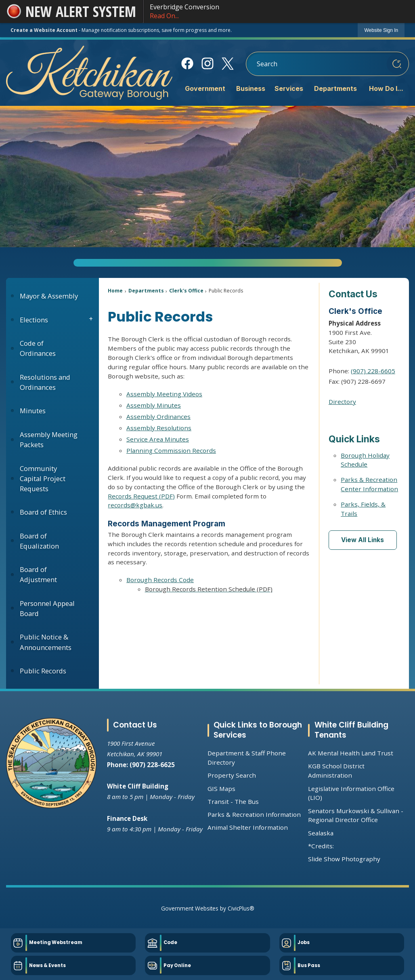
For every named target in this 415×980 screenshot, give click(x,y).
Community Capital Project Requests (43, 478)
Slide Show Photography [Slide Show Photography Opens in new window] (344, 859)
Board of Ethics (43, 512)
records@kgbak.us (135, 505)
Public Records (43, 671)
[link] (381, 30)
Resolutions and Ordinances (45, 382)
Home (115, 291)
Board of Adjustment (38, 574)
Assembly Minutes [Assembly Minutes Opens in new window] (154, 405)
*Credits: (321, 846)
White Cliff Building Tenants (351, 730)
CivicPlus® (241, 908)
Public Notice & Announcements (46, 642)
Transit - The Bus (233, 801)
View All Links (363, 540)
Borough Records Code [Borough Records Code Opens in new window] (160, 580)
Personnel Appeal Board (47, 608)
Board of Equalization (39, 541)
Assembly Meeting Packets (49, 440)
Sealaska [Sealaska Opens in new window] (321, 833)
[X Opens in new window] (228, 64)
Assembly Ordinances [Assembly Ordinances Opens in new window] (158, 416)
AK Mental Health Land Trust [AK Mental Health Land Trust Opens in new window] (351, 753)
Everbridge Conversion (279, 12)
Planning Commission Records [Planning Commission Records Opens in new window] (171, 450)
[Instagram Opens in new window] (207, 63)
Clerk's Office (186, 291)
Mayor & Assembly (49, 296)
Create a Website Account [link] (44, 30)
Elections (34, 320)
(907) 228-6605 (373, 371)
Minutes (33, 411)
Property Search (232, 775)
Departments (146, 291)
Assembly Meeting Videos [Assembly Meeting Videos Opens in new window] (164, 394)
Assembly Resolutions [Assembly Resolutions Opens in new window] (159, 428)
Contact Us (353, 294)
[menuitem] (205, 89)
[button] (397, 64)
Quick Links (354, 439)
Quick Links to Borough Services (258, 730)
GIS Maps (221, 789)
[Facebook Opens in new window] (187, 63)
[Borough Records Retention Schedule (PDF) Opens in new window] (218, 589)
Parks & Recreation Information (254, 814)
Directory (342, 402)
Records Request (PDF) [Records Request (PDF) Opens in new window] (141, 496)
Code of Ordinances (38, 348)
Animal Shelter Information (248, 827)
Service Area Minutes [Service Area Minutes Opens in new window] (158, 439)
